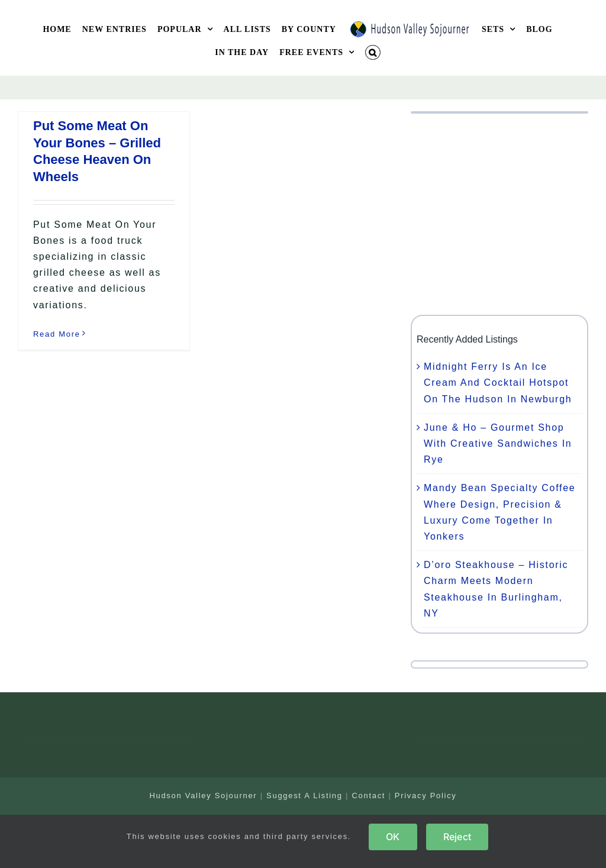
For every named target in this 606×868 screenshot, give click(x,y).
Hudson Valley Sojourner (203, 796)
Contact (368, 796)
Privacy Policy (426, 796)
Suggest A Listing (304, 796)
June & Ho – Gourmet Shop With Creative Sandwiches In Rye (498, 443)
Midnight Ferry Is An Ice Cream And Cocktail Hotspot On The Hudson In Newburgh (498, 383)
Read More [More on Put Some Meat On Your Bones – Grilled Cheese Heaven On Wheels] (57, 334)
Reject (457, 837)
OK (393, 837)
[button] (373, 52)
